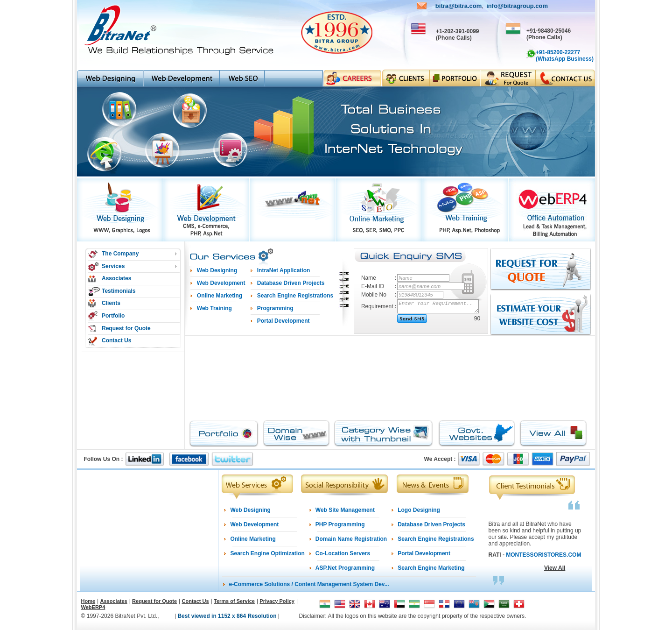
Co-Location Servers (343, 553)
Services (113, 266)
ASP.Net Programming (345, 568)
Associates (116, 278)
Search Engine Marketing (431, 568)
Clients (111, 303)
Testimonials (119, 291)
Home (88, 601)
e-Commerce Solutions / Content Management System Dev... (309, 584)
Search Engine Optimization (267, 553)
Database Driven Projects (431, 524)
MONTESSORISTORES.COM (543, 555)
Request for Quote (126, 328)
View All (555, 568)
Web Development (254, 524)
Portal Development (424, 553)
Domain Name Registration (351, 539)
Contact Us (116, 340)
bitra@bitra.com (458, 6)
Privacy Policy (277, 601)
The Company (120, 254)
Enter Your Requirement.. (438, 306)
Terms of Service (234, 601)
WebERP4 (93, 607)
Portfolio (113, 316)
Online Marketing (253, 539)
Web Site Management (345, 510)
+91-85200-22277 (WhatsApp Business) (565, 56)
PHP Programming (340, 524)
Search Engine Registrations (436, 539)
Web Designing (250, 510)
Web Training (214, 308)
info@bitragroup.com (517, 6)
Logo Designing (419, 510)
